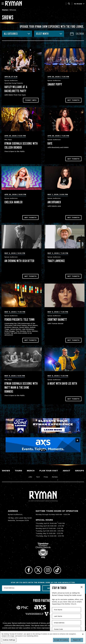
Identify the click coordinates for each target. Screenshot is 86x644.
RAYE (50, 143)
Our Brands (79, 4)
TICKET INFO (31, 100)
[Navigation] (4, 4)
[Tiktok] (57, 570)
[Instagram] (48, 570)
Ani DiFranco (54, 202)
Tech (38, 477)
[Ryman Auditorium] (14, 3)
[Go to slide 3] (44, 450)
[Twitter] (38, 570)
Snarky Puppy (55, 84)
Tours (18, 471)
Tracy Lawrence (56, 261)
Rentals (55, 477)
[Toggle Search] (69, 4)
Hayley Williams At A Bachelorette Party (16, 89)
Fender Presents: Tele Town (19, 319)
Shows (6, 471)
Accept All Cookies (61, 640)
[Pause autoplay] (77, 440)
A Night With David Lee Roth (62, 383)
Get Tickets (73, 100)
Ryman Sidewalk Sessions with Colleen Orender (21, 145)
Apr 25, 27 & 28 (11, 77)
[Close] (83, 634)
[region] (43, 637)
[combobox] (17, 34)
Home (5, 10)
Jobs (30, 477)
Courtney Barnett (57, 319)
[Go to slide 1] (42, 450)
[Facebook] (29, 570)
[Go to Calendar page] (77, 34)
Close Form (81, 587)
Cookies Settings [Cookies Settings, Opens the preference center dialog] (9, 640)
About (67, 471)
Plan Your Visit (49, 471)
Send (50, 588)
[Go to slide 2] (43, 450)
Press (46, 477)
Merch (31, 471)
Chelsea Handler (14, 202)
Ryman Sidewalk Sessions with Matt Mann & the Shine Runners (21, 387)
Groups (80, 471)
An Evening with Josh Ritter (19, 261)
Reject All (77, 640)
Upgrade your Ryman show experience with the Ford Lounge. (52, 26)
